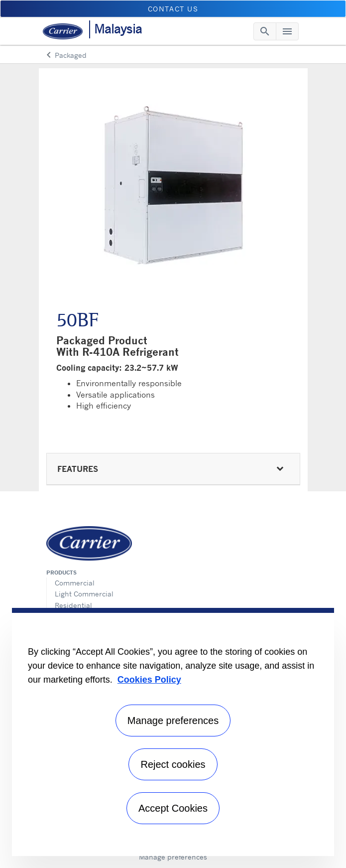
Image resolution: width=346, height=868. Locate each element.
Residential (73, 605)
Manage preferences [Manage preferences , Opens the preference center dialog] (173, 721)
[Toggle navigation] (265, 31)
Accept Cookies (173, 808)
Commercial (75, 583)
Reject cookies (173, 764)
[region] (173, 732)
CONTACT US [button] (173, 9)
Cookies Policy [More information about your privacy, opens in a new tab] (149, 680)
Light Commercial (84, 594)
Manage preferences (173, 857)
